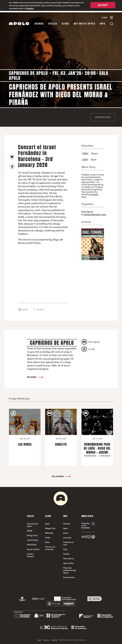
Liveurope (67, 536)
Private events (69, 576)
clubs (65, 22)
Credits (66, 553)
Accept (103, 6)
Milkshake (49, 532)
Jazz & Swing (32, 539)
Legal (39, 639)
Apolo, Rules (68, 562)
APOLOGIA (32, 543)
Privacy (46, 639)
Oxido (48, 536)
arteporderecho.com (95, 213)
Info (103, 22)
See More (35, 376)
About (66, 532)
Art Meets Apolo (85, 22)
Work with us (69, 557)
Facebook (40, 308)
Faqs (65, 548)
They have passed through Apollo (70, 569)
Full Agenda (61, 475)
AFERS (30, 529)
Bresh (47, 522)
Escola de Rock (33, 548)
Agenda (39, 22)
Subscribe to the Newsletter (86, 524)
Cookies (30, 8)
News (65, 527)
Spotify (25, 308)
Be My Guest (32, 534)
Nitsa (47, 541)
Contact (67, 522)
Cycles (53, 22)
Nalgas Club (50, 527)
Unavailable (103, 116)
